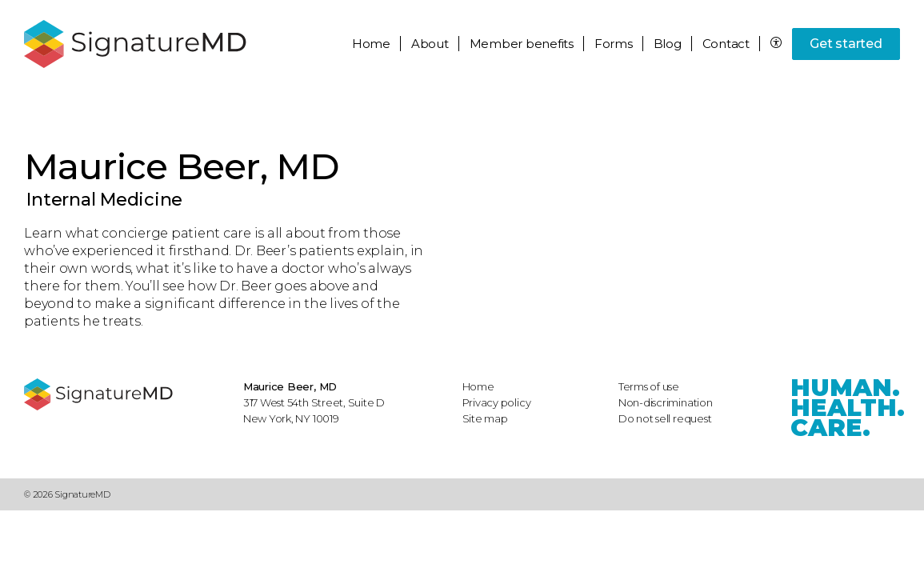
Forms (614, 44)
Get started (846, 44)
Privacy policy (497, 402)
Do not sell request (665, 418)
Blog (668, 44)
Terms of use (649, 386)
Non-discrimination (666, 402)
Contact (726, 44)
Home (371, 44)
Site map (485, 418)
